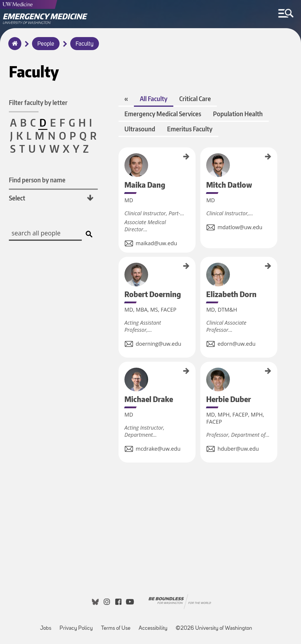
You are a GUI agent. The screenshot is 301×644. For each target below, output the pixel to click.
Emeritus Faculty (190, 129)
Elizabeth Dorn (202, 267)
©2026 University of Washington (214, 628)
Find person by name (37, 180)
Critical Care (195, 99)
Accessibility (155, 625)
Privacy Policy (78, 625)
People (46, 44)
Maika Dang (121, 156)
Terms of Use (117, 625)
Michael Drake (121, 372)
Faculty (85, 44)
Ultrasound (140, 129)
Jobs (47, 625)
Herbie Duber (202, 371)
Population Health (238, 114)
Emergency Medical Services (163, 114)
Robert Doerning (121, 268)
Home (13, 47)
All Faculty (154, 99)
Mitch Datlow (202, 156)
